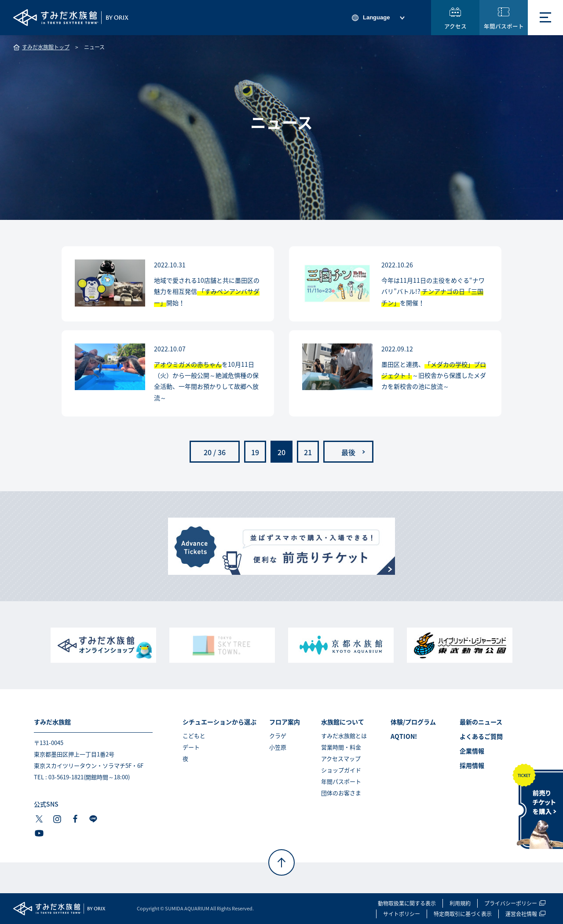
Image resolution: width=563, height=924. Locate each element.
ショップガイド (341, 770)
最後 (348, 452)
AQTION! (404, 736)
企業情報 (472, 751)
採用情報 (472, 765)
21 (308, 452)
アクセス (455, 26)
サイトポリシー (402, 914)
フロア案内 (285, 722)
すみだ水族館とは (344, 736)
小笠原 (278, 747)
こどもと (194, 736)
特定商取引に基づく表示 (463, 914)
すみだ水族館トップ (46, 47)
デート (191, 747)
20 (281, 452)
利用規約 (460, 903)
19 (255, 452)
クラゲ (278, 736)
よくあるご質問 (481, 736)
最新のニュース (481, 722)
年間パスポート (504, 26)
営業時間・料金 (341, 747)
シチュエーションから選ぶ (219, 722)
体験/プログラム (413, 722)
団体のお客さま (341, 793)
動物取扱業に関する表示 (407, 903)
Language (376, 17)
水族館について (343, 722)
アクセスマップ (341, 758)
